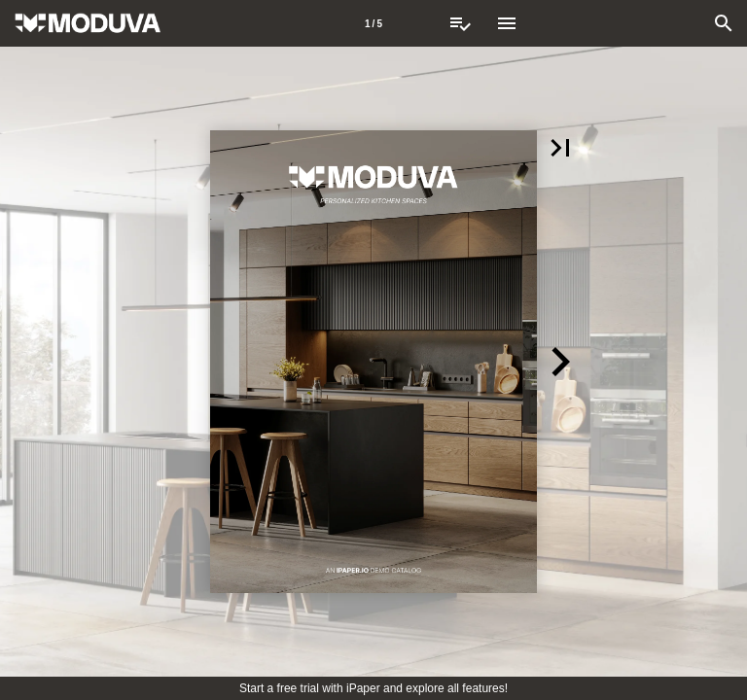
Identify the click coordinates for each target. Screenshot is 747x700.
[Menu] (507, 23)
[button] (560, 148)
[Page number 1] (373, 23)
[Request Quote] (460, 23)
